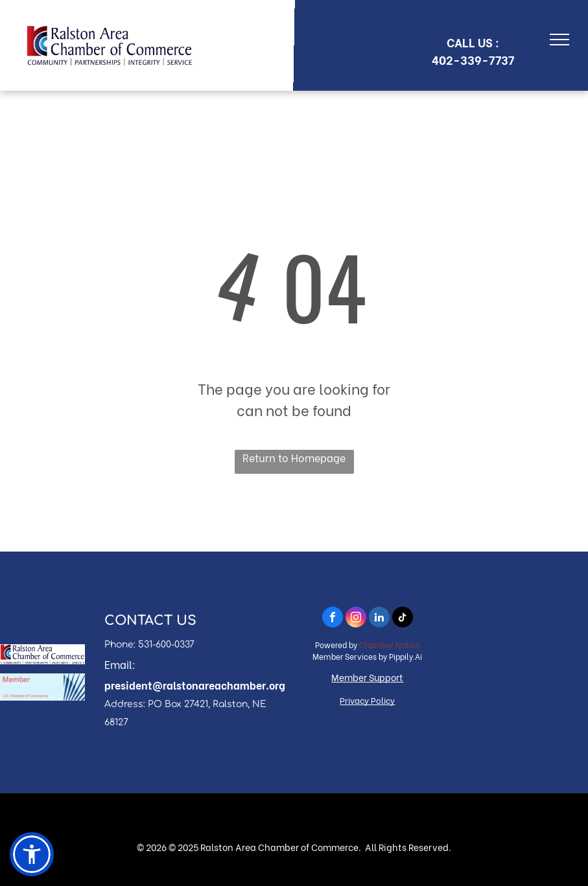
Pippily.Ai (406, 656)
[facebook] (333, 619)
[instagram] (356, 619)
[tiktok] (403, 619)
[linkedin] (379, 619)
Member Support (367, 677)
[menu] (559, 40)
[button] (32, 854)
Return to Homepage (294, 457)
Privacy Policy (367, 700)
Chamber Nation (390, 645)
